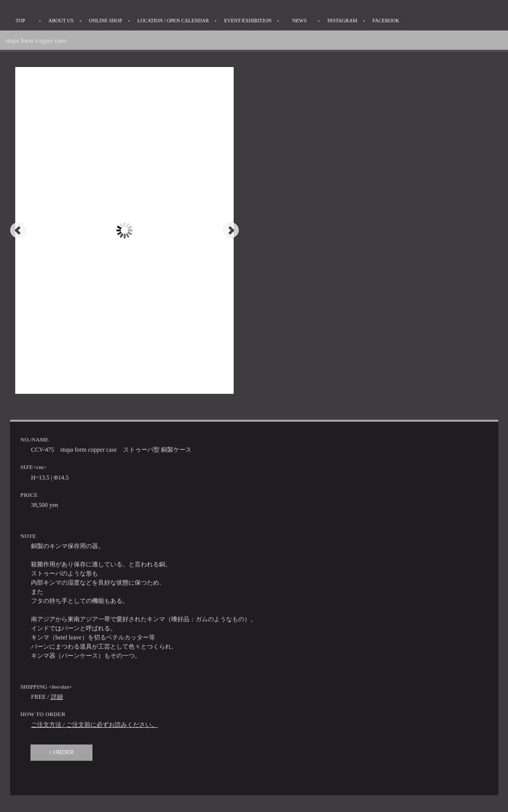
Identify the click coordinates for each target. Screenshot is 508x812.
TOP (21, 21)
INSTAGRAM (342, 21)
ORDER (64, 752)
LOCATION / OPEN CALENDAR (173, 21)
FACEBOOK (386, 21)
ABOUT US (61, 21)
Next (231, 230)
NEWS (299, 21)
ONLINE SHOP (105, 21)
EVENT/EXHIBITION (248, 21)
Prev (18, 230)
